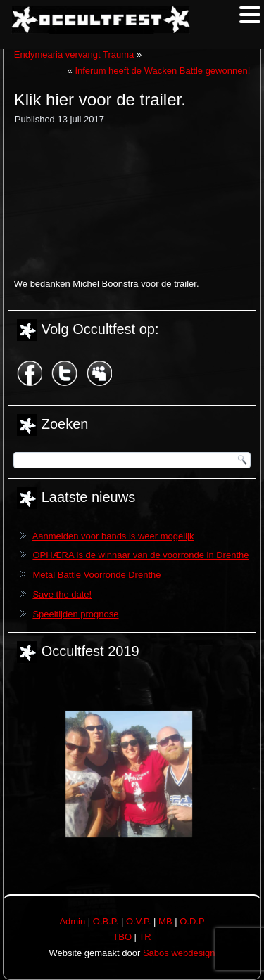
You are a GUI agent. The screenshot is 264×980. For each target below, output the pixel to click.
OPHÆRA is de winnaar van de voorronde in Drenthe (140, 555)
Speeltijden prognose (75, 614)
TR (145, 937)
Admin (72, 921)
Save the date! (62, 594)
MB (165, 921)
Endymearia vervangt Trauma (74, 54)
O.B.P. (106, 921)
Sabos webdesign (179, 953)
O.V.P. (138, 921)
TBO (122, 937)
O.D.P (192, 921)
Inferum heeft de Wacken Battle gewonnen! (162, 71)
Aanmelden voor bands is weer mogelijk (113, 536)
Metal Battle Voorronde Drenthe (96, 575)
